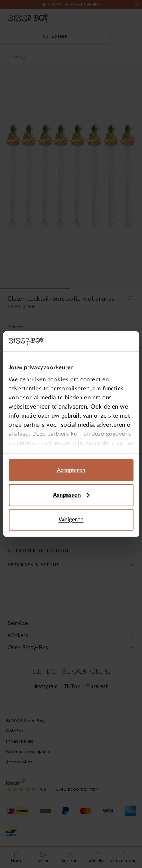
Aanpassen (71, 495)
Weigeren (71, 520)
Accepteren (71, 470)
